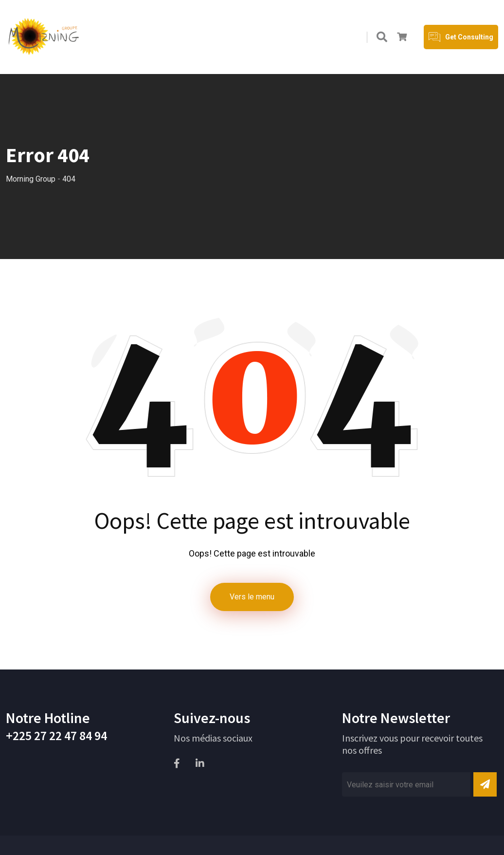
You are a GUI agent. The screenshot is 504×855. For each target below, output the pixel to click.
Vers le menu (252, 597)
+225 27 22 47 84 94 (56, 735)
